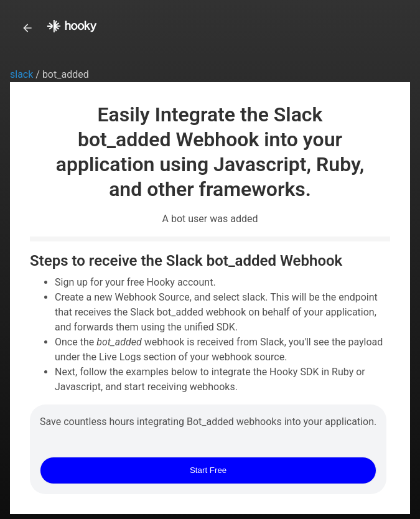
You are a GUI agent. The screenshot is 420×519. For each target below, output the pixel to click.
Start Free (208, 470)
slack (23, 74)
